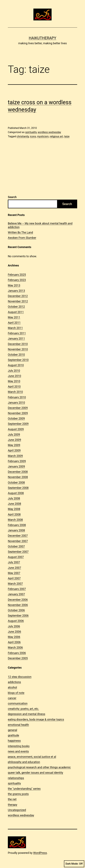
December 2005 (18, 658)
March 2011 (15, 328)
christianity (23, 136)
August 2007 (16, 557)
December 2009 (18, 408)
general (12, 730)
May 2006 (14, 637)
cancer (12, 698)
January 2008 (16, 530)
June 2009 (14, 440)
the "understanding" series (24, 789)
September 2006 (18, 616)
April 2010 (14, 386)
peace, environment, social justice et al (32, 757)
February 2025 (17, 275)
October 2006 (16, 610)
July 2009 (14, 434)
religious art (56, 136)
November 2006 (18, 605)
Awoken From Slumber (22, 238)
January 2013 (16, 291)
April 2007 (14, 578)
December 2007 (18, 536)
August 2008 (16, 493)
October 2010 (16, 355)
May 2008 (14, 509)
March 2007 (15, 584)
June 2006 (14, 632)
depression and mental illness (27, 714)
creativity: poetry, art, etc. (23, 709)
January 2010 (16, 403)
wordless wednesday (49, 132)
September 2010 (18, 360)
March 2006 (15, 647)
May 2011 (14, 317)
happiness (14, 741)
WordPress (40, 853)
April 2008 (14, 514)
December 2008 (18, 472)
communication (18, 703)
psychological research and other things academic (39, 767)
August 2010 (16, 365)
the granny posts (18, 794)
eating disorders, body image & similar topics (36, 719)
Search (12, 197)
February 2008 (17, 525)
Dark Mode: (74, 864)
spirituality (31, 132)
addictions (14, 682)
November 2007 (18, 541)
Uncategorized (17, 810)
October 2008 (16, 482)
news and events (18, 751)
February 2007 (17, 589)
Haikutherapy (42, 38)
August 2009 (16, 429)
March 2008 (15, 520)
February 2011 (17, 333)
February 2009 (17, 461)
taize (67, 136)
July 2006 (14, 626)
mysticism (43, 136)
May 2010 (14, 381)
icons (33, 136)
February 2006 (17, 653)
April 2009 (14, 450)
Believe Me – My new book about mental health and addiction (40, 225)
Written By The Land (20, 232)
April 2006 (14, 642)
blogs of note (16, 693)
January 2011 (16, 338)
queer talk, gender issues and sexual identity (35, 773)
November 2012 (18, 301)
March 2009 (15, 456)
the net (12, 799)
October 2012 (16, 307)
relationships (16, 778)
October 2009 (16, 418)
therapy (12, 805)
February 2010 (17, 397)
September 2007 (18, 552)
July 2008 (14, 498)
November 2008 (18, 477)
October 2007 (16, 546)
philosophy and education (24, 762)
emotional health (18, 725)
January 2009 (16, 466)
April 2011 (14, 323)
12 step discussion (20, 677)
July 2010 (14, 371)
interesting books (19, 746)
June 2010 (14, 376)
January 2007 (16, 594)
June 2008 (14, 504)
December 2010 (18, 344)
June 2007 (14, 568)
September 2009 (18, 424)
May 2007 (14, 573)
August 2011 (16, 312)
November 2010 (18, 349)
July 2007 (14, 562)
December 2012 (18, 296)
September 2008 (18, 488)
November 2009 (18, 413)
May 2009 (14, 445)
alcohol (12, 687)
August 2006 (16, 621)
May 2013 (14, 285)
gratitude (13, 735)
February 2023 (17, 280)
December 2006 (18, 600)
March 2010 (15, 392)
